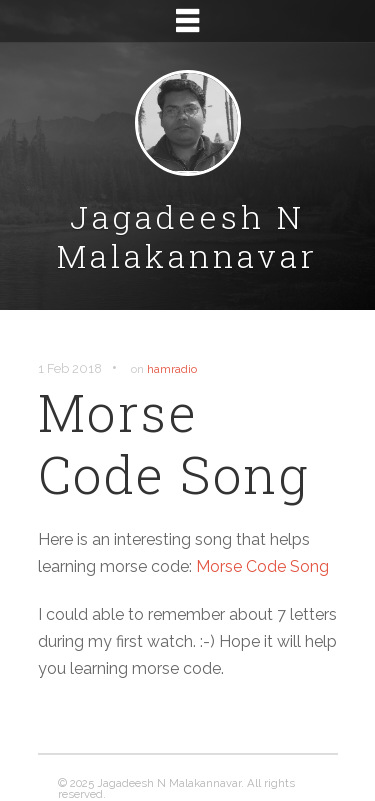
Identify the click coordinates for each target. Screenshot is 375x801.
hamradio (172, 369)
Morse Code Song (262, 566)
